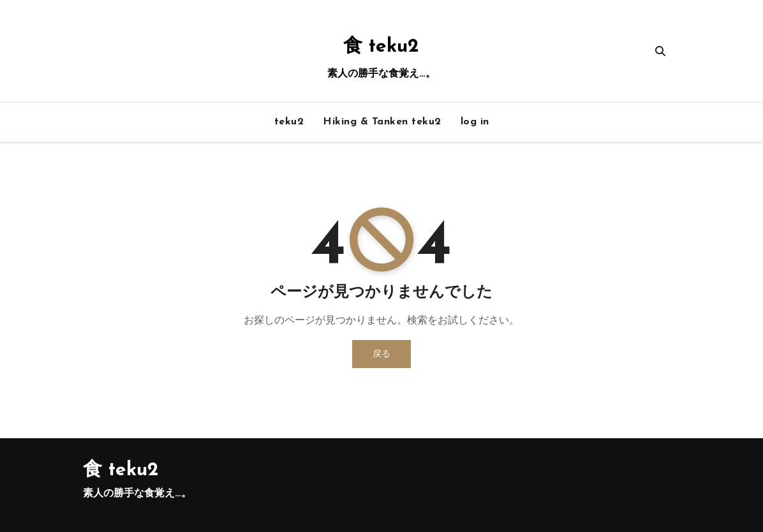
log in (475, 122)
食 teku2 (381, 47)
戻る (381, 354)
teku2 (289, 122)
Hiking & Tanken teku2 (382, 122)
